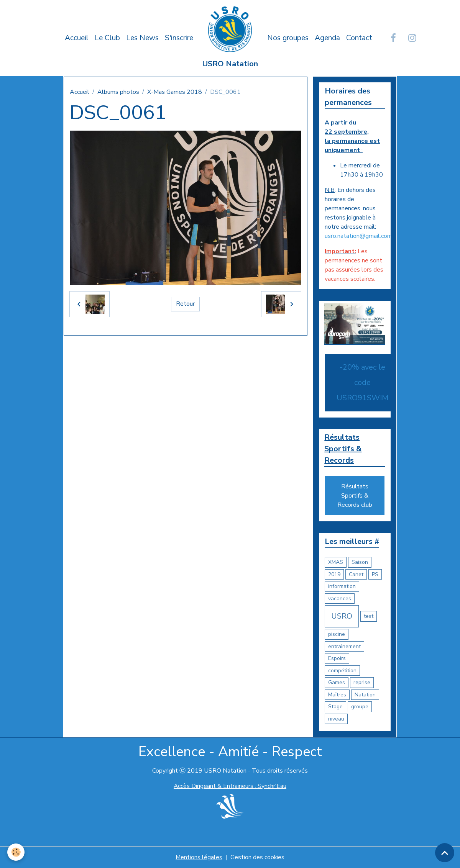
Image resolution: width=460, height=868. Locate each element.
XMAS (336, 563)
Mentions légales (199, 857)
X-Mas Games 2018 (175, 92)
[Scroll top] (445, 853)
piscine (337, 635)
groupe (360, 707)
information (342, 587)
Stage (335, 707)
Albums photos (118, 92)
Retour (185, 304)
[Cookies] (16, 852)
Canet (356, 574)
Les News (142, 38)
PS (375, 574)
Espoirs (337, 659)
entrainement (344, 646)
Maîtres (337, 695)
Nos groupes (288, 38)
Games (337, 683)
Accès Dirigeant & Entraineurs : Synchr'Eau (230, 786)
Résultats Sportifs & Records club (355, 496)
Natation (365, 695)
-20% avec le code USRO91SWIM (362, 382)
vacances (340, 599)
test (369, 617)
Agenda (327, 38)
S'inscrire (179, 38)
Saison (360, 563)
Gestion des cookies (258, 857)
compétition (342, 671)
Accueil (77, 38)
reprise (362, 683)
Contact (359, 38)
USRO (342, 617)
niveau (336, 719)
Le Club (107, 38)
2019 (334, 574)
